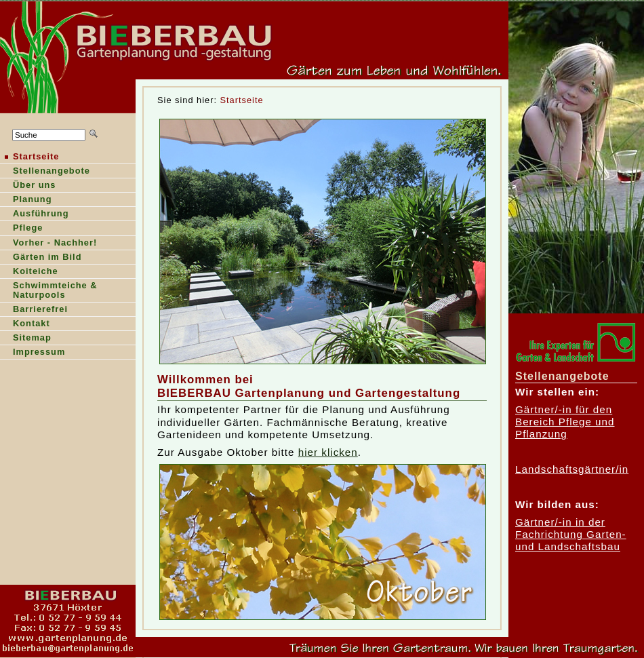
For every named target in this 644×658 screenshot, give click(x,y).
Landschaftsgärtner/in (572, 469)
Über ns (28, 186)
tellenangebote (45, 172)
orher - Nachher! (48, 244)
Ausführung (35, 215)
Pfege (21, 229)
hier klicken (328, 452)
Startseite (242, 100)
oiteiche (29, 272)
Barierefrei (34, 310)
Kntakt (25, 325)
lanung (26, 200)
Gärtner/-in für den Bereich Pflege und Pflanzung (565, 422)
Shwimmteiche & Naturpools (49, 291)
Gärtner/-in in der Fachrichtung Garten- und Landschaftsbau (571, 535)
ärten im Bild (41, 258)
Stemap (26, 339)
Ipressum (33, 353)
